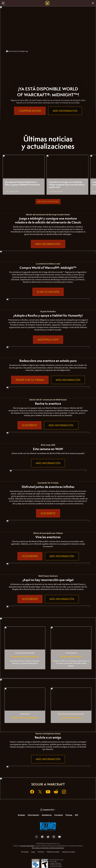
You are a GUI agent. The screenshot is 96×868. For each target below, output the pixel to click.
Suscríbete (30, 425)
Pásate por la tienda (30, 380)
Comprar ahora (30, 111)
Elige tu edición (48, 292)
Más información (65, 111)
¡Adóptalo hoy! (48, 340)
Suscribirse (30, 556)
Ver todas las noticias (48, 202)
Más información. (48, 244)
